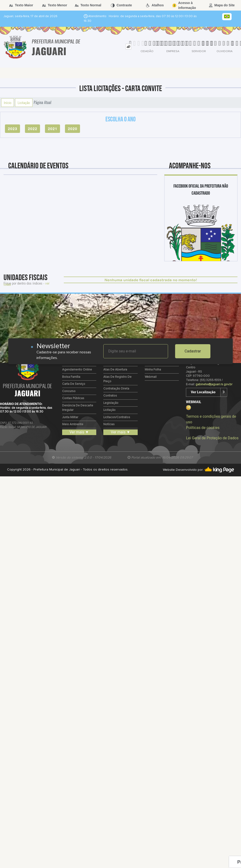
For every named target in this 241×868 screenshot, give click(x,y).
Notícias (109, 424)
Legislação (111, 403)
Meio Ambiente (73, 424)
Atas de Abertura (115, 370)
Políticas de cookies (203, 428)
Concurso (69, 391)
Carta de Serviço (74, 384)
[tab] (128, 47)
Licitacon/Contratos (117, 417)
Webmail (151, 377)
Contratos (110, 396)
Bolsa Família (71, 377)
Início (8, 103)
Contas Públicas (73, 398)
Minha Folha (153, 370)
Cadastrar (193, 351)
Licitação (24, 103)
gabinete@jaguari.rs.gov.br (214, 384)
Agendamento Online (77, 370)
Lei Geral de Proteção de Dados (212, 438)
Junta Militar (70, 417)
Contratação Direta (116, 389)
